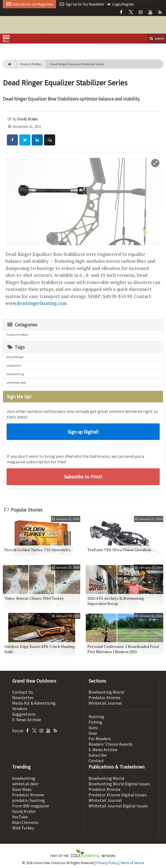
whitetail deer (16, 382)
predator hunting (29, 800)
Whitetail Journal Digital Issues (118, 806)
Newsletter (23, 697)
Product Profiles (31, 64)
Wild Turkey (23, 828)
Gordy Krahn (24, 811)
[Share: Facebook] (12, 140)
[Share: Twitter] (25, 140)
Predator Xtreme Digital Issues (118, 795)
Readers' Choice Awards (111, 744)
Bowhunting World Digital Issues (119, 784)
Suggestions (24, 714)
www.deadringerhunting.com (36, 303)
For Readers (100, 739)
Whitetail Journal (105, 703)
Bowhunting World (106, 692)
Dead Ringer (15, 357)
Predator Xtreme (105, 697)
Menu (6, 40)
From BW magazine (31, 806)
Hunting (96, 716)
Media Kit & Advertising (34, 703)
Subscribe (98, 755)
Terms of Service (132, 863)
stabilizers (14, 365)
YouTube (20, 817)
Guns (93, 728)
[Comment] (50, 140)
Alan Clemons (25, 822)
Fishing (95, 722)
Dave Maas (22, 789)
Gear (93, 733)
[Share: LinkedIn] (37, 140)
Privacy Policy (107, 863)
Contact (96, 761)
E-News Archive (27, 720)
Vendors (20, 709)
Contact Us (23, 692)
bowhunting (15, 374)
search (157, 38)
